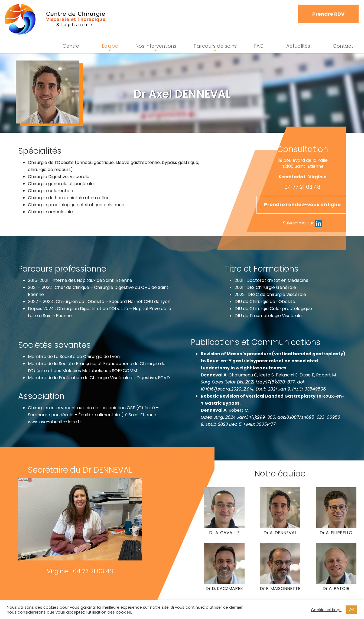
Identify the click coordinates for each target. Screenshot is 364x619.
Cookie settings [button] (326, 610)
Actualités (298, 46)
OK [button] (351, 610)
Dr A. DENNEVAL (280, 533)
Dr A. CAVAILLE (242, 533)
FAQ (259, 46)
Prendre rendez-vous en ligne (198, 204)
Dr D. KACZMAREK (242, 585)
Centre (71, 46)
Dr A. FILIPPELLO (324, 533)
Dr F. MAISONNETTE (280, 589)
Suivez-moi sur (198, 223)
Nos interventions (156, 46)
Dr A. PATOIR (324, 593)
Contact (343, 46)
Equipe (110, 46)
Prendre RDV (328, 14)
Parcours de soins (215, 46)
